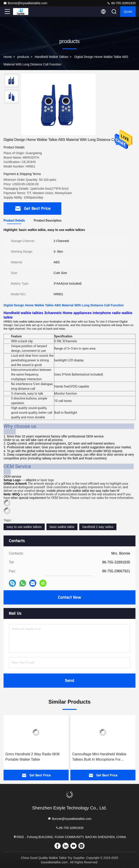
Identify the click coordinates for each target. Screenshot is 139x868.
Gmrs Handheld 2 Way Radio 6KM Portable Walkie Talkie (32, 757)
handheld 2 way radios (98, 527)
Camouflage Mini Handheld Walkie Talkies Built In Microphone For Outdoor (99, 757)
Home (8, 57)
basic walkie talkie (62, 527)
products (23, 57)
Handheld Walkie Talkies (52, 57)
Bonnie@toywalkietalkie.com (25, 3)
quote (128, 12)
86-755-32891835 (121, 3)
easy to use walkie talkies (24, 527)
